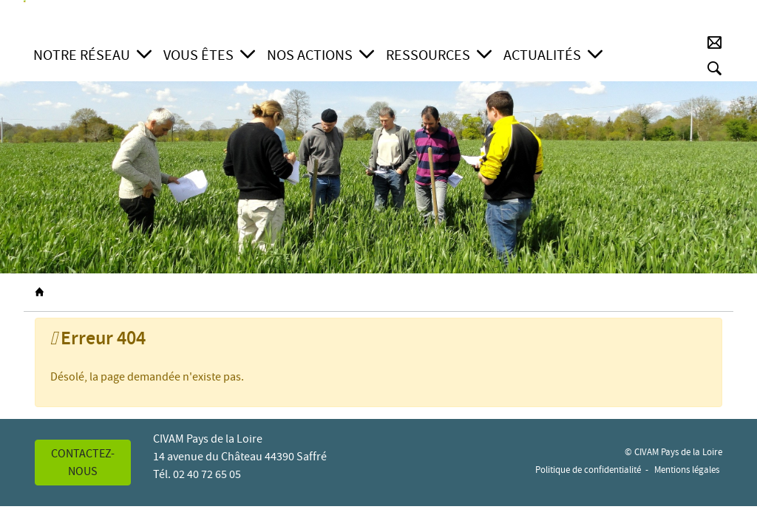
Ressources (428, 55)
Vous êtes (198, 55)
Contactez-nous (83, 463)
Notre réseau (82, 55)
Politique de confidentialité (588, 470)
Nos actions (310, 55)
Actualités (542, 55)
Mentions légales (687, 470)
